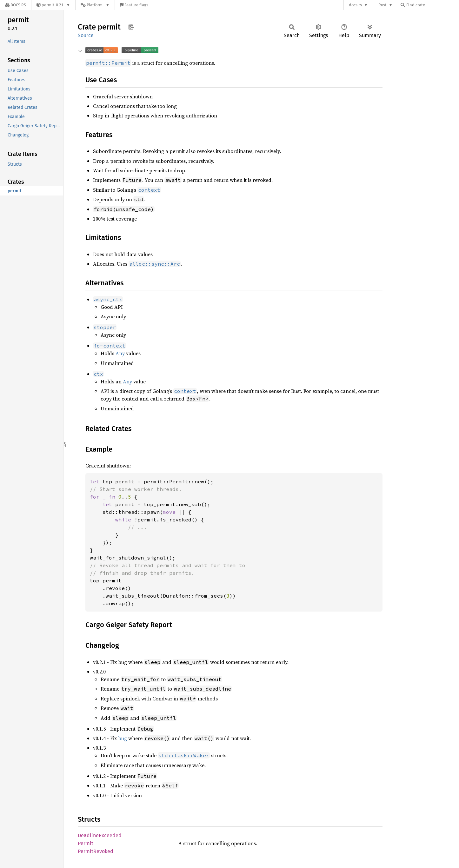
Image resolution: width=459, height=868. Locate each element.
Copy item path (131, 27)
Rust (382, 5)
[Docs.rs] (16, 5)
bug (123, 738)
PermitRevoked (96, 851)
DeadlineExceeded (100, 835)
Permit (86, 843)
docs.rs (355, 5)
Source (86, 35)
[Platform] (95, 5)
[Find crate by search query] (432, 5)
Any (120, 353)
